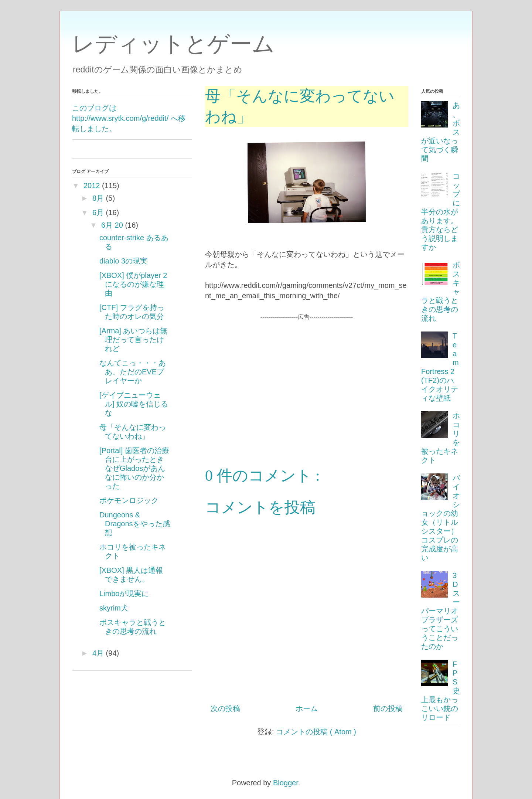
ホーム (307, 708)
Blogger (286, 783)
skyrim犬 (114, 608)
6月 (98, 212)
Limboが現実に (124, 594)
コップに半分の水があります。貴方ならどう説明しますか (441, 212)
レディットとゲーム (173, 44)
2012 (92, 186)
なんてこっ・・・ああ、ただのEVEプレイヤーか (133, 372)
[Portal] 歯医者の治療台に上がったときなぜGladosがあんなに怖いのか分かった (134, 468)
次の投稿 (225, 708)
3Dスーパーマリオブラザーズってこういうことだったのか (441, 611)
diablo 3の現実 (123, 261)
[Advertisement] (307, 373)
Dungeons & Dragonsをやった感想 (135, 524)
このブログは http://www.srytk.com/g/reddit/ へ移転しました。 (129, 118)
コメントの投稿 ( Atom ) (316, 732)
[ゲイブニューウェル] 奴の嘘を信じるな (134, 404)
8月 (98, 198)
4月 (98, 653)
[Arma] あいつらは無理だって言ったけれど (133, 340)
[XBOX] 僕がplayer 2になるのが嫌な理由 (133, 284)
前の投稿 (388, 708)
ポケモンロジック (129, 500)
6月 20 (112, 225)
